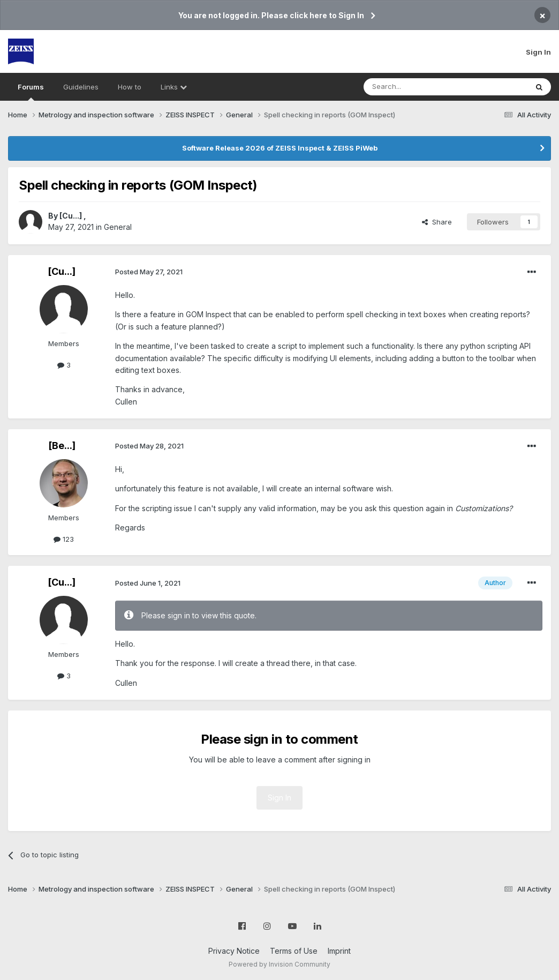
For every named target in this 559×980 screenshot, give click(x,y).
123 (64, 539)
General (118, 227)
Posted (149, 272)
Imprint (339, 951)
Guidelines (81, 87)
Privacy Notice (234, 951)
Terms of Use (294, 951)
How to (130, 87)
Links (174, 87)
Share (437, 222)
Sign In (538, 52)
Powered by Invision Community (279, 964)
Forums (31, 92)
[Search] (418, 87)
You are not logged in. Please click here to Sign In (271, 15)
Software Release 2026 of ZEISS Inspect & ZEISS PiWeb (280, 148)
